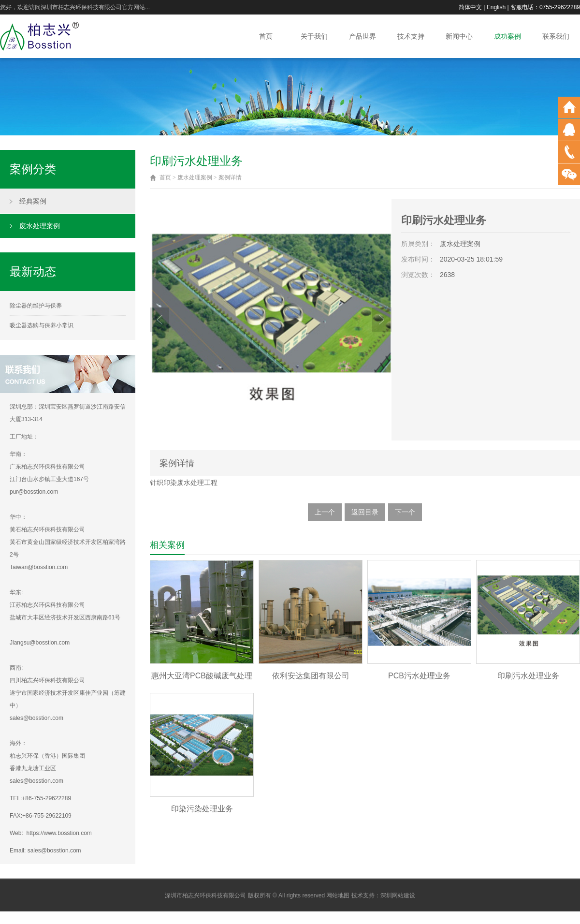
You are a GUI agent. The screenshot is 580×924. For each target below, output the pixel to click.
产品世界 (362, 36)
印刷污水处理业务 (528, 676)
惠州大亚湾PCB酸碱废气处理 (202, 676)
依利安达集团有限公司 (311, 676)
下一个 (405, 512)
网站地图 (338, 895)
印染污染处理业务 (202, 809)
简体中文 (470, 7)
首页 (266, 36)
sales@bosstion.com (54, 851)
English (496, 7)
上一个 (325, 512)
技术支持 (411, 36)
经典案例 (33, 201)
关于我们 (314, 36)
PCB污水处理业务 (419, 676)
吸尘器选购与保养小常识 (42, 325)
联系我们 (556, 36)
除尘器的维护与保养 (36, 306)
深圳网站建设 (398, 895)
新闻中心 (459, 36)
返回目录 (365, 512)
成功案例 (507, 36)
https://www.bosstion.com (59, 833)
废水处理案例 (40, 226)
